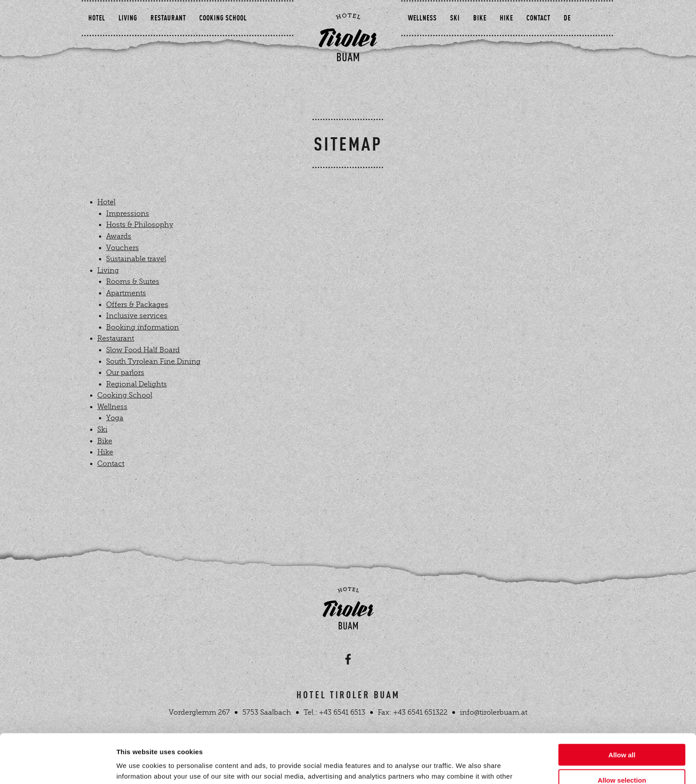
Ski (452, 44)
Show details (466, 766)
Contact (536, 44)
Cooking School (236, 44)
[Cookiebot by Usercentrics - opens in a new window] (57, 767)
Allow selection (622, 731)
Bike (477, 44)
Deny (622, 756)
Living (141, 44)
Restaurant (182, 44)
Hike (504, 44)
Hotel (110, 44)
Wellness (420, 44)
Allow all (622, 706)
